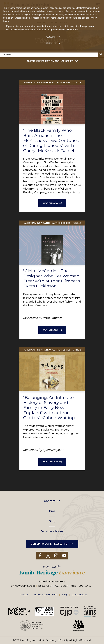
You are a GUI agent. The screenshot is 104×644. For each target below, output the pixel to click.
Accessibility (80, 595)
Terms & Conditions (45, 595)
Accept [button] (51, 37)
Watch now (51, 203)
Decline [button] (51, 43)
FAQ (65, 595)
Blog (52, 521)
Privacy (24, 595)
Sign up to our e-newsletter (49, 544)
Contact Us (52, 501)
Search (101, 54)
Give (52, 511)
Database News (52, 531)
